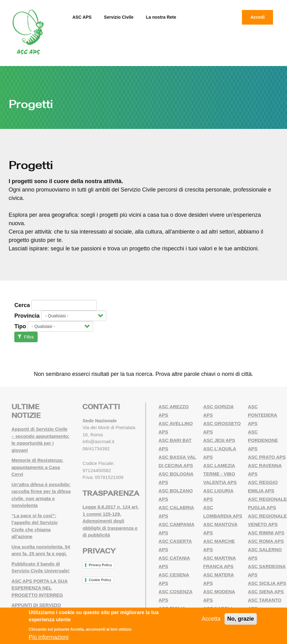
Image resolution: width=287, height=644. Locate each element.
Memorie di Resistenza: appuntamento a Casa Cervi (37, 467)
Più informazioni (49, 637)
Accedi (257, 17)
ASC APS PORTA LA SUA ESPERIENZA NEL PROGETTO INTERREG (40, 588)
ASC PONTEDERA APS (262, 415)
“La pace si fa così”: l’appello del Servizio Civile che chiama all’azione (35, 526)
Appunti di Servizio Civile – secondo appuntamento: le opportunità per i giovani (41, 440)
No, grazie (241, 619)
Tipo (20, 326)
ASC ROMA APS (266, 541)
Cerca (22, 305)
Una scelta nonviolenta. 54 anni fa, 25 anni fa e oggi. (41, 550)
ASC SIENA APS (266, 592)
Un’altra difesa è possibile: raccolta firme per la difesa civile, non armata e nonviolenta (41, 495)
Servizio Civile (119, 17)
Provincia (27, 316)
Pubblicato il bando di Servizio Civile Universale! (41, 567)
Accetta (211, 619)
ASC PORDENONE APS (263, 440)
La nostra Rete (161, 17)
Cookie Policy (100, 580)
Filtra (26, 337)
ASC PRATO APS (267, 457)
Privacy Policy (100, 565)
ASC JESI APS (219, 440)
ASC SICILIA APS (267, 583)
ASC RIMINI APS (266, 533)
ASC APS (82, 17)
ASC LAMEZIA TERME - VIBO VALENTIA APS (220, 474)
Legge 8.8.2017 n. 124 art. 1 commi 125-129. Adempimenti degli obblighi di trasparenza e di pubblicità (111, 521)
